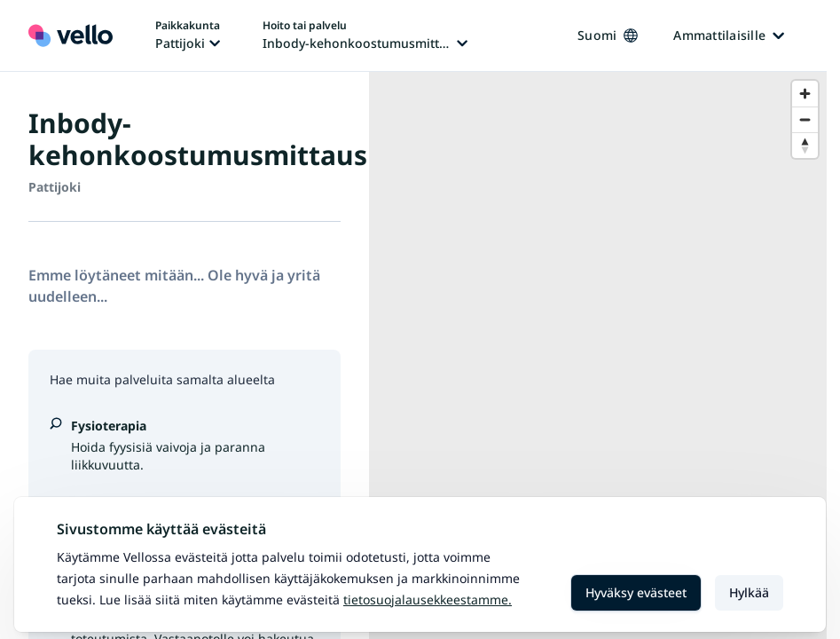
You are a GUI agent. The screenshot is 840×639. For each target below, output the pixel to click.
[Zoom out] (805, 119)
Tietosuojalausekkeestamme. (428, 600)
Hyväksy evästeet (636, 592)
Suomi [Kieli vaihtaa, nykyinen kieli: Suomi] (608, 35)
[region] (598, 355)
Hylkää (749, 592)
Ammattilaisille (729, 35)
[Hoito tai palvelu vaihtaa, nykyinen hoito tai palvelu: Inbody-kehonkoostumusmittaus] (365, 35)
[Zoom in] (805, 94)
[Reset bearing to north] (805, 145)
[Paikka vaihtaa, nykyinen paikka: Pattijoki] (188, 35)
